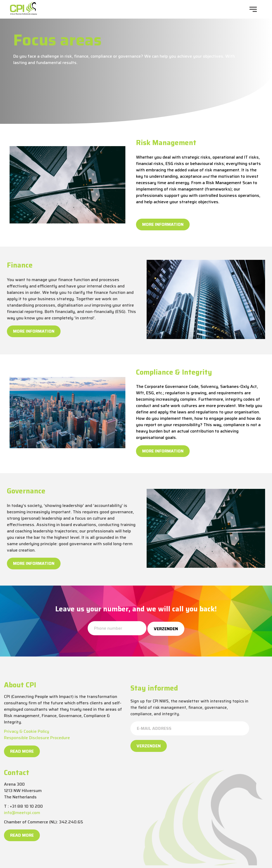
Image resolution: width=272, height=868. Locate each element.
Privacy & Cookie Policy (27, 731)
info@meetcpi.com (22, 813)
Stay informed (154, 688)
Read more (22, 751)
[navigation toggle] (253, 9)
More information (163, 224)
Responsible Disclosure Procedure (37, 738)
